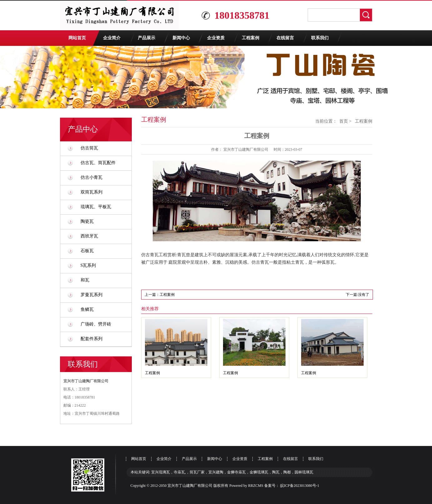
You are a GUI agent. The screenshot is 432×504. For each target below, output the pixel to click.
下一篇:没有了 (358, 295)
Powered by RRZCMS (246, 486)
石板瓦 (87, 251)
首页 (344, 121)
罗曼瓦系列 (92, 295)
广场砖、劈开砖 (96, 324)
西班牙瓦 (89, 236)
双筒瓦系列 (92, 192)
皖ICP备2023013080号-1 (300, 486)
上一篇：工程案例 (160, 295)
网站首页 (77, 38)
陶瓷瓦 (87, 221)
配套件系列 (92, 339)
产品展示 (146, 38)
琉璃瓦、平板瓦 (96, 207)
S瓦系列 (88, 265)
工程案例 (251, 38)
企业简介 (112, 38)
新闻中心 (181, 38)
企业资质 (216, 38)
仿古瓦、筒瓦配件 (98, 163)
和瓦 (85, 280)
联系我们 (320, 38)
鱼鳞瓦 (87, 309)
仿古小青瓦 (92, 177)
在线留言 (285, 38)
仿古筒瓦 (89, 148)
